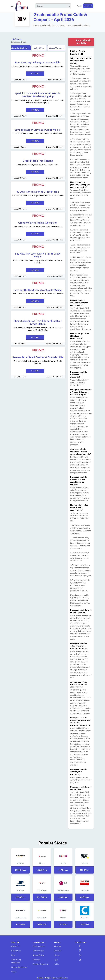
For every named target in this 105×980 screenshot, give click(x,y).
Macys (57, 955)
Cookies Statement (41, 964)
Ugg (56, 960)
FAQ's (14, 971)
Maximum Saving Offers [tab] (19, 48)
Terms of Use (38, 951)
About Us (15, 946)
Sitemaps (36, 960)
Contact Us (16, 951)
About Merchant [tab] (56, 48)
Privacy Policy (39, 946)
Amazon (57, 946)
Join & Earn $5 (88, 6)
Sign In (79, 6)
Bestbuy (57, 951)
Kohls (56, 964)
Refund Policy (38, 955)
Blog (13, 955)
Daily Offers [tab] (39, 48)
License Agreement (19, 967)
